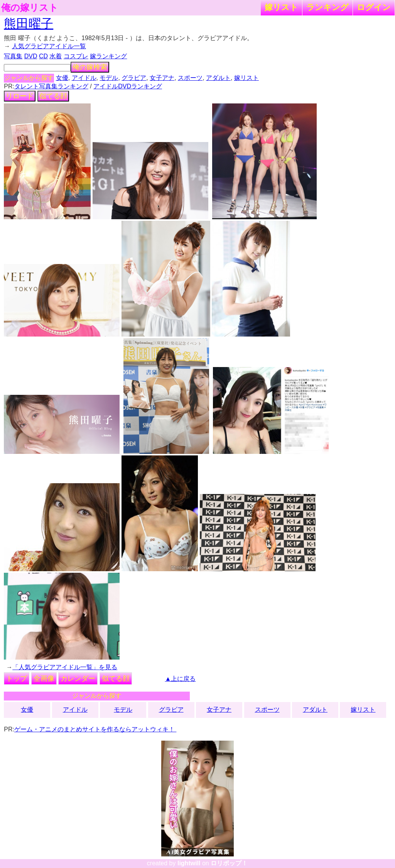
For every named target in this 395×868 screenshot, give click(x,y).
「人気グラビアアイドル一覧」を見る (65, 667)
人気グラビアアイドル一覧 (49, 46)
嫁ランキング (108, 56)
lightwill (189, 863)
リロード (20, 96)
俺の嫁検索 (90, 67)
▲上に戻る (181, 679)
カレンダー (78, 678)
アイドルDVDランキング (128, 86)
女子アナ (162, 78)
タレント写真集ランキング (51, 86)
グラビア (134, 78)
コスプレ (76, 56)
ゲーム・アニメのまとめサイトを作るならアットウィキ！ (95, 729)
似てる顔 (53, 96)
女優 (62, 78)
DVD (31, 56)
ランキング (327, 7)
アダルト (218, 78)
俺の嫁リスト (30, 8)
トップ (17, 678)
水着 (56, 56)
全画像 (44, 678)
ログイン (374, 7)
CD (43, 56)
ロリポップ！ (229, 863)
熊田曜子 (29, 24)
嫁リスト (281, 7)
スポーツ (190, 78)
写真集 (13, 56)
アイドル (84, 78)
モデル (109, 78)
